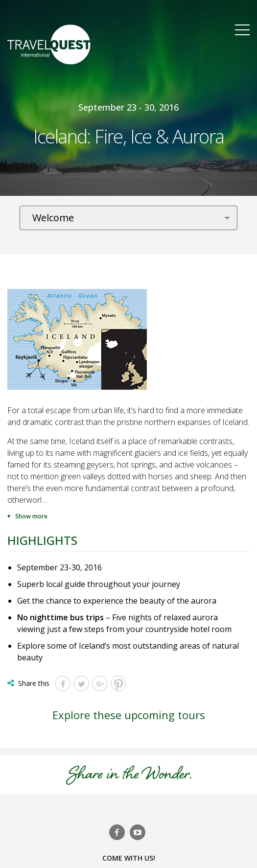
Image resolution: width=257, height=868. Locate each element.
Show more (31, 516)
